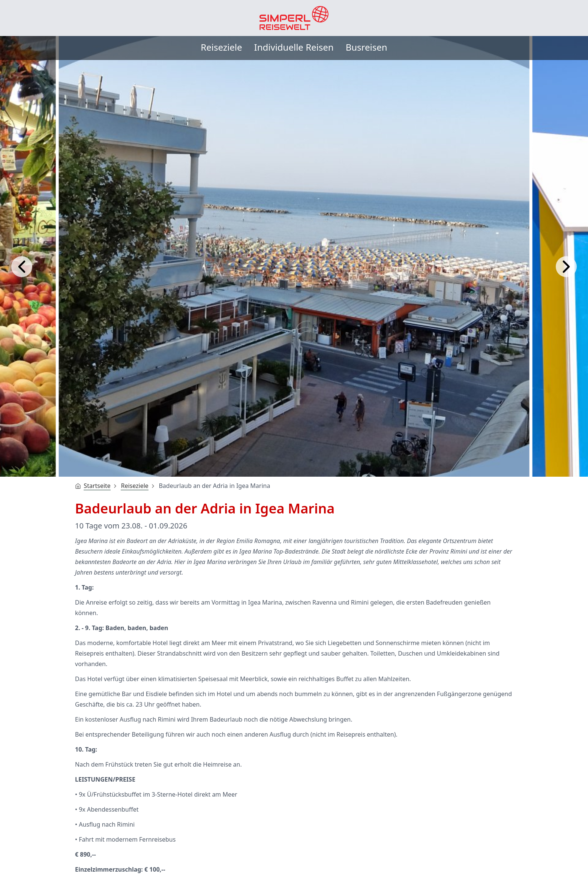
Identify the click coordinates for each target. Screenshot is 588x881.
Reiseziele (221, 47)
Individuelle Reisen (294, 47)
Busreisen (367, 47)
